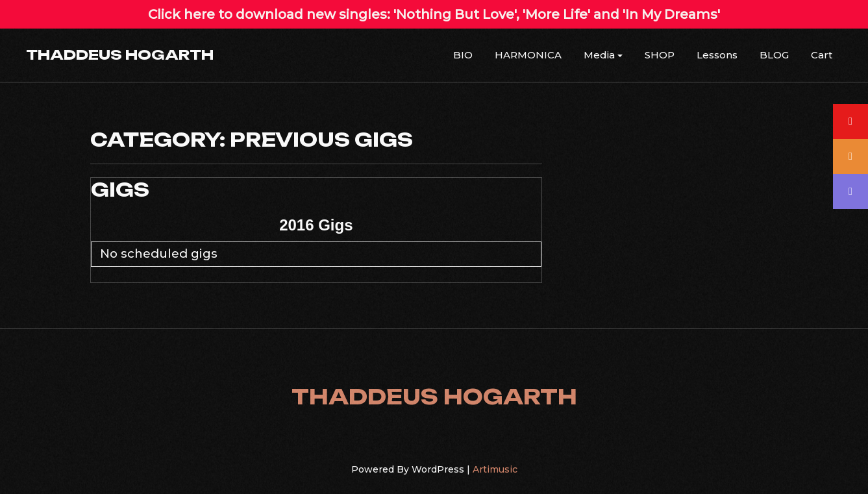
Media (599, 55)
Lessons (717, 55)
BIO (463, 55)
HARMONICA (528, 55)
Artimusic (495, 469)
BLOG (774, 55)
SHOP (660, 55)
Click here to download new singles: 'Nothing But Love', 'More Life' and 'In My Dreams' (434, 14)
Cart (822, 55)
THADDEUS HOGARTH (120, 55)
